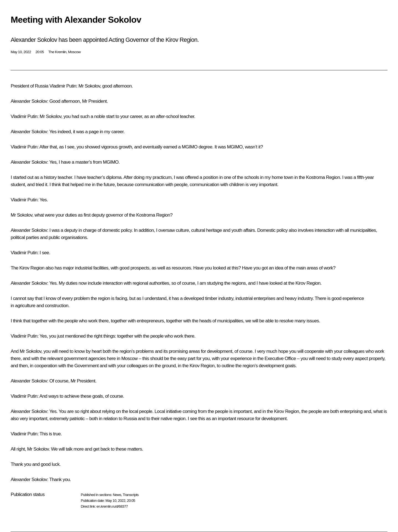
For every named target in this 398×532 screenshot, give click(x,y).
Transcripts (131, 495)
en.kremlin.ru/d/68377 (112, 506)
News (117, 495)
